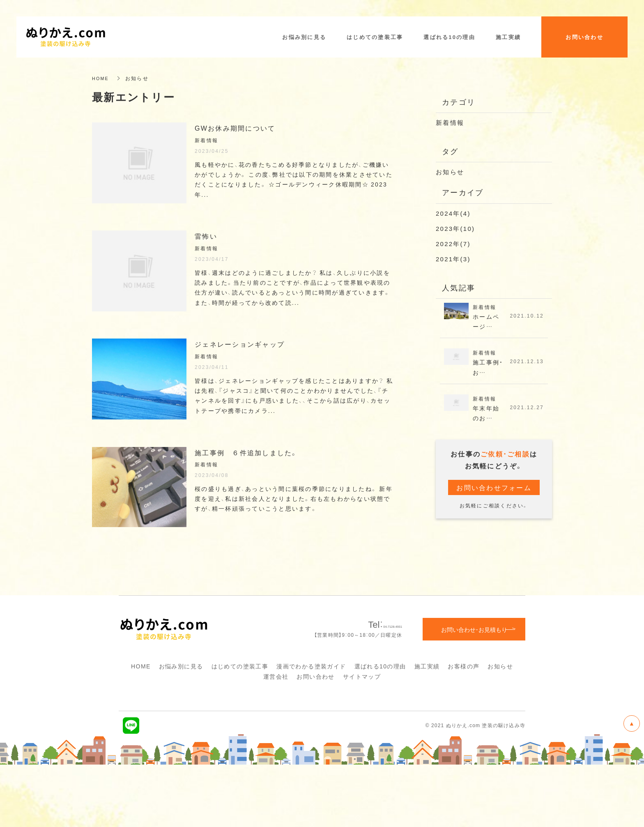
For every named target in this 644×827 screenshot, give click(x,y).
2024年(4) (453, 213)
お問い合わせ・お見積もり (474, 692)
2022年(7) (453, 244)
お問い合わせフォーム (494, 491)
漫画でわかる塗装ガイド (311, 729)
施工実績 (427, 729)
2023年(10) (455, 228)
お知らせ (450, 172)
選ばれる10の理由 (380, 729)
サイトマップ (362, 739)
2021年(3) (453, 259)
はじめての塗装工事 (240, 729)
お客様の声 (463, 729)
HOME (101, 78)
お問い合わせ (315, 739)
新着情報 (450, 122)
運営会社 (276, 739)
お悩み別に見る (181, 729)
